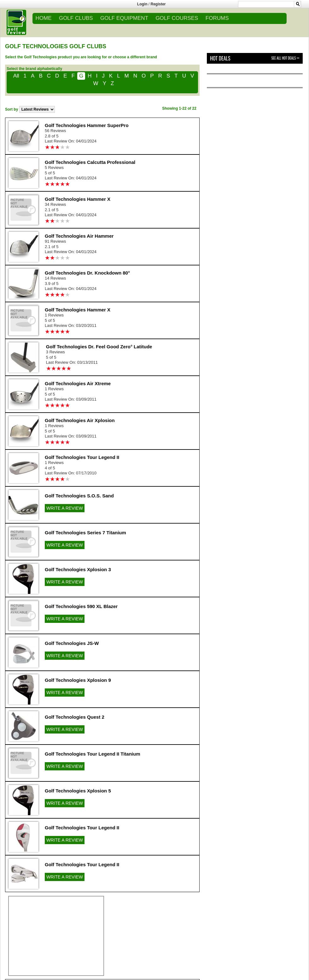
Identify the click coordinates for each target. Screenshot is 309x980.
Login (142, 4)
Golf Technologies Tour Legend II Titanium (93, 754)
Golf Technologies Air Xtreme (78, 383)
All (16, 76)
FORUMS (217, 18)
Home (44, 18)
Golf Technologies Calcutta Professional (90, 162)
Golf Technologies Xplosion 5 (78, 791)
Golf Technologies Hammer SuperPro (87, 125)
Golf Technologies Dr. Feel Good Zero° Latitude (99, 347)
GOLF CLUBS (76, 18)
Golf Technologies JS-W (72, 643)
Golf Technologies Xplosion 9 (78, 680)
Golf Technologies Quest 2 (75, 717)
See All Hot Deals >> (285, 58)
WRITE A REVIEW (65, 508)
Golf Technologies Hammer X (78, 199)
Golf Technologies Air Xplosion (80, 420)
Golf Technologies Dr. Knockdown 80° (87, 273)
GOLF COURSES (177, 18)
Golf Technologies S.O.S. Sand (79, 496)
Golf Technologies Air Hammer (79, 236)
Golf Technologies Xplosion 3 (78, 569)
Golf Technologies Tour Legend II (82, 457)
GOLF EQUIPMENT (124, 18)
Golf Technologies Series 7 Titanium (85, 533)
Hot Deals (220, 58)
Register (158, 4)
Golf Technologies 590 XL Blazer (81, 606)
